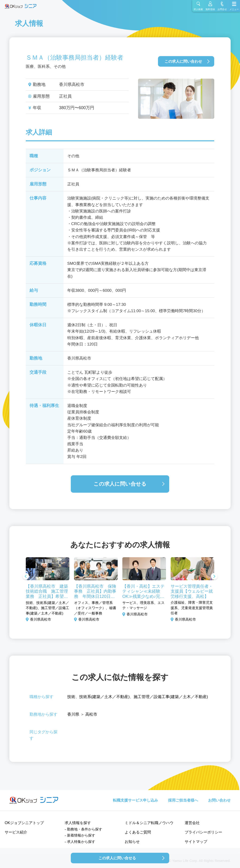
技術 (71, 697)
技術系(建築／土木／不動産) (104, 697)
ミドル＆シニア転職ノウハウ (149, 823)
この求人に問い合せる (120, 484)
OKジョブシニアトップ (24, 823)
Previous (26, 577)
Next (214, 577)
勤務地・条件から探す (85, 829)
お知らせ (132, 842)
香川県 (73, 714)
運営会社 (192, 823)
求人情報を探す (78, 823)
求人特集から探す (81, 842)
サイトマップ (196, 842)
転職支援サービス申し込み (135, 800)
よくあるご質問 (138, 832)
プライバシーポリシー (203, 832)
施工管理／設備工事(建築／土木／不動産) (171, 697)
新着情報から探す (81, 835)
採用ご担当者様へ (183, 800)
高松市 (91, 714)
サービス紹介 (16, 832)
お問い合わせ (219, 800)
